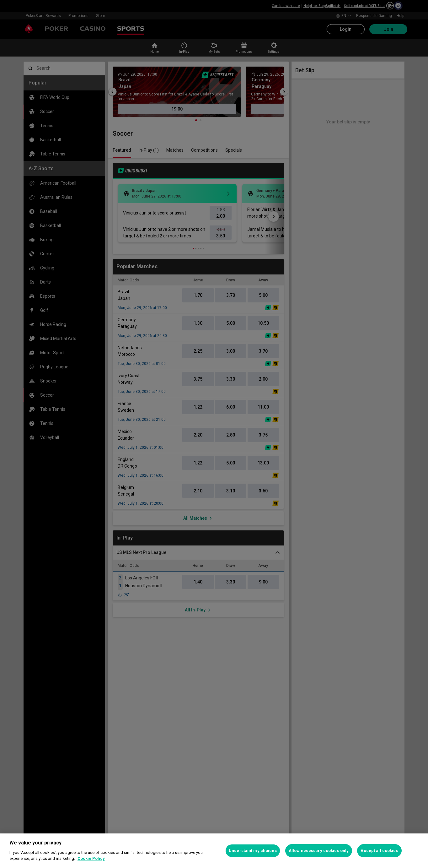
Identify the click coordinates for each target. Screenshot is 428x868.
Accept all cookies (379, 851)
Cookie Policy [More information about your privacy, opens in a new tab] (91, 858)
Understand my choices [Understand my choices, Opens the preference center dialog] (253, 851)
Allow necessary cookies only (319, 851)
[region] (214, 851)
